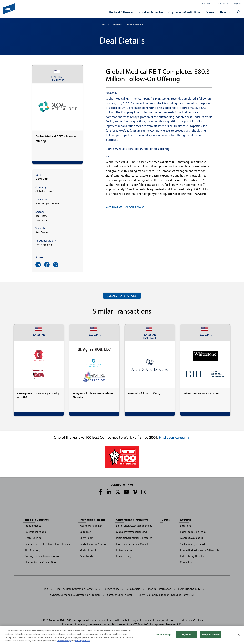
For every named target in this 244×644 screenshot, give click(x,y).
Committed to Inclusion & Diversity (200, 550)
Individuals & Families (150, 12)
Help (45, 589)
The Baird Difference (121, 12)
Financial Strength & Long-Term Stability (47, 544)
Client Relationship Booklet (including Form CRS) (166, 595)
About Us (225, 12)
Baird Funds (86, 556)
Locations (186, 526)
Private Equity (124, 556)
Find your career (175, 437)
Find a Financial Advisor (93, 544)
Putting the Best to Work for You (43, 556)
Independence (33, 526)
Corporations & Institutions (184, 12)
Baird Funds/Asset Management (134, 526)
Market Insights (88, 550)
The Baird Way (33, 550)
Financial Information (159, 589)
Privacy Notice (82, 640)
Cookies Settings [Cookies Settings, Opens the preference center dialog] (163, 634)
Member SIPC (174, 624)
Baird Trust (85, 532)
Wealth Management (91, 526)
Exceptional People (36, 532)
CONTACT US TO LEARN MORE (125, 207)
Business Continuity (189, 589)
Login (237, 3)
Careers (210, 12)
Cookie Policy (64, 640)
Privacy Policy (111, 589)
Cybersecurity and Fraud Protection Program (75, 595)
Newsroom (223, 3)
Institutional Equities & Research (134, 538)
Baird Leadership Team (193, 532)
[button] (239, 12)
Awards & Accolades (191, 538)
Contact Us (186, 562)
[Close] (239, 635)
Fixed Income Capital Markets (133, 544)
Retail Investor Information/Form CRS (76, 589)
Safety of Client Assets (120, 595)
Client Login (87, 538)
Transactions (117, 24)
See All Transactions (122, 296)
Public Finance (124, 550)
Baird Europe (206, 3)
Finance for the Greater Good (41, 562)
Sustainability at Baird (192, 544)
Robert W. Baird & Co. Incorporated (69, 620)
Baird (104, 24)
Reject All (186, 634)
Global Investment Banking (131, 532)
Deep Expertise (33, 538)
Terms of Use (133, 589)
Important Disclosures (112, 624)
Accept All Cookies (211, 634)
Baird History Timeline (192, 556)
